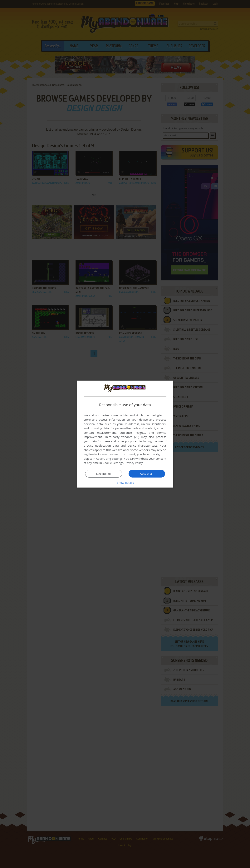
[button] (125, 483)
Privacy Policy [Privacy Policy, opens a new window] (134, 463)
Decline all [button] (104, 474)
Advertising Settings (109, 459)
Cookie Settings (113, 463)
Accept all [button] (147, 474)
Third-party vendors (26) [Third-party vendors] (122, 437)
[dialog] (125, 434)
